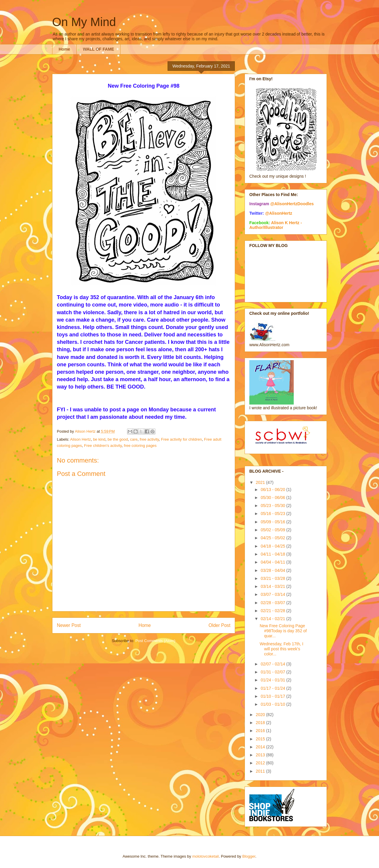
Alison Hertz (81, 439)
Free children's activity (103, 446)
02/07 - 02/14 (273, 664)
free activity (149, 439)
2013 (261, 755)
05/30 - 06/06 (273, 498)
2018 (261, 723)
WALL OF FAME (99, 49)
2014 (261, 747)
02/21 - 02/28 (273, 611)
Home (64, 49)
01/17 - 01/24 (273, 688)
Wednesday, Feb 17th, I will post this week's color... (281, 649)
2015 (261, 739)
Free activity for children (182, 439)
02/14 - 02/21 (273, 619)
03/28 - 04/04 (273, 570)
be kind (99, 439)
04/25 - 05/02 (273, 538)
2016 (261, 731)
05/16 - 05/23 (273, 514)
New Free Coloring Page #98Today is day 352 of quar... (283, 631)
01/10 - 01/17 (273, 696)
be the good (118, 439)
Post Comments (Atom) (155, 641)
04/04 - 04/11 (273, 562)
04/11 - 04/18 (273, 554)
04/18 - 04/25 (273, 546)
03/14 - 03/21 (273, 586)
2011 (261, 771)
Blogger (249, 856)
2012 (261, 763)
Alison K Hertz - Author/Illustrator (276, 225)
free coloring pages (140, 446)
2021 (261, 482)
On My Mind (84, 22)
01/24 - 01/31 (273, 680)
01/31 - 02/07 (273, 672)
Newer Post (69, 625)
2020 (261, 715)
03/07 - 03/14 (273, 594)
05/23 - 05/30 (273, 506)
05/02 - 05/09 (273, 530)
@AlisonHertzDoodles (292, 204)
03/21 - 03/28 (273, 578)
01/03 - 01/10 (273, 704)
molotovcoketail (205, 856)
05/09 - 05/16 (273, 522)
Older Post (219, 625)
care (134, 439)
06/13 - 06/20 (273, 490)
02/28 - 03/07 (273, 603)
